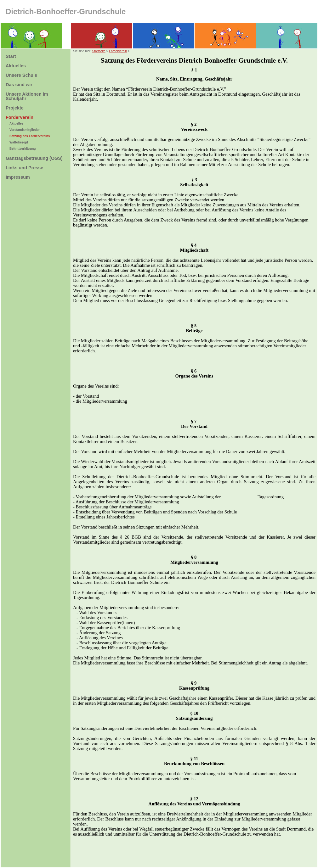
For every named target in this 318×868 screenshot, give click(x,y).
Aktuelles (16, 123)
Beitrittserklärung (23, 149)
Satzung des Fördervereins (30, 136)
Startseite (99, 51)
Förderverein (118, 51)
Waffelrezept (19, 142)
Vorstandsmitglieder (25, 130)
